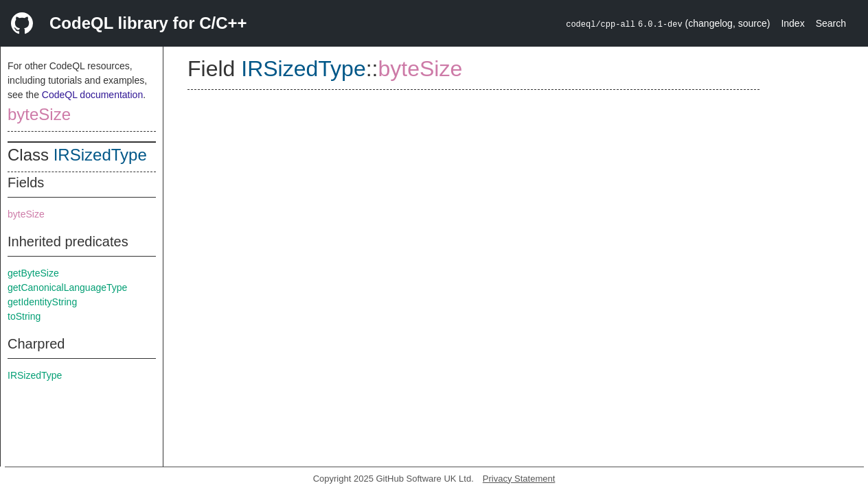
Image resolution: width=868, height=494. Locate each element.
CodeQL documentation (92, 95)
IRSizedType (100, 155)
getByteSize (33, 273)
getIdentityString (42, 302)
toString (24, 316)
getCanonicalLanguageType (67, 287)
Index (792, 23)
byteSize (39, 114)
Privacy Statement (519, 479)
